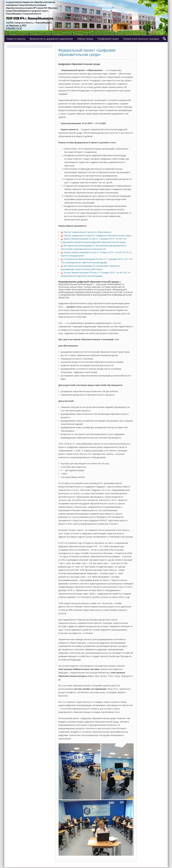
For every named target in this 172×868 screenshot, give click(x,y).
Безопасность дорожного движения (51, 39)
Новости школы (16, 39)
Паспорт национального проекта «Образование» (87, 232)
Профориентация (108, 39)
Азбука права (85, 39)
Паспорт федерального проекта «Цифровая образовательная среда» (97, 235)
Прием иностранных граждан (141, 39)
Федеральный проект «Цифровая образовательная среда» (87, 52)
